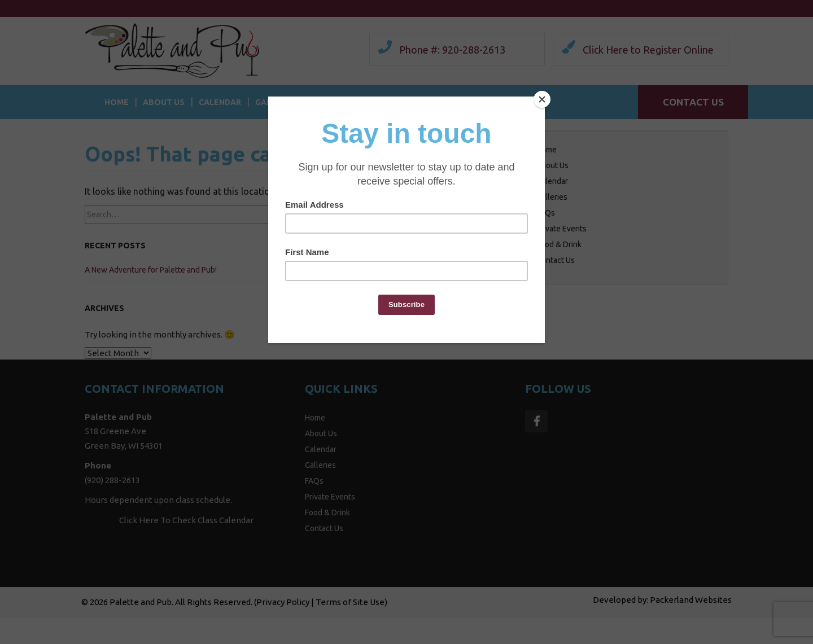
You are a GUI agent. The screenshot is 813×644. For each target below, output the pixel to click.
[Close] (542, 99)
